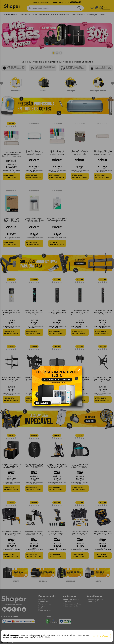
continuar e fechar (101, 636)
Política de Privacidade (41, 637)
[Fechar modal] (79, 370)
